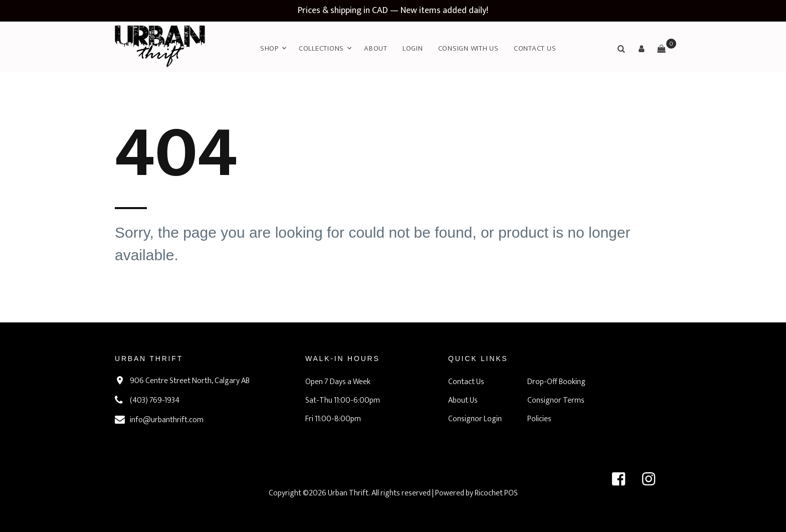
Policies (539, 419)
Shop (269, 48)
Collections (321, 48)
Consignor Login (475, 419)
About (376, 48)
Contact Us (535, 48)
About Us (463, 400)
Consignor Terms (556, 400)
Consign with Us (468, 48)
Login (413, 48)
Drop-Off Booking (556, 382)
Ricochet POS (496, 493)
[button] (641, 49)
